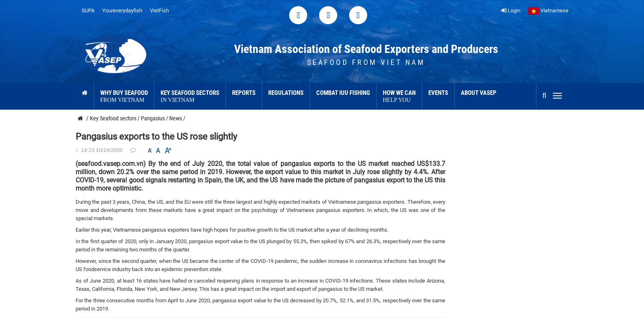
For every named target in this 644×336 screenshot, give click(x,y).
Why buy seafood (124, 97)
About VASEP (479, 93)
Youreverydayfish (122, 10)
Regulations (286, 93)
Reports (244, 93)
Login (511, 10)
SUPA (88, 10)
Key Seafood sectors (190, 97)
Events (438, 93)
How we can (399, 97)
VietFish (159, 10)
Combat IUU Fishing (343, 93)
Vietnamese (548, 10)
